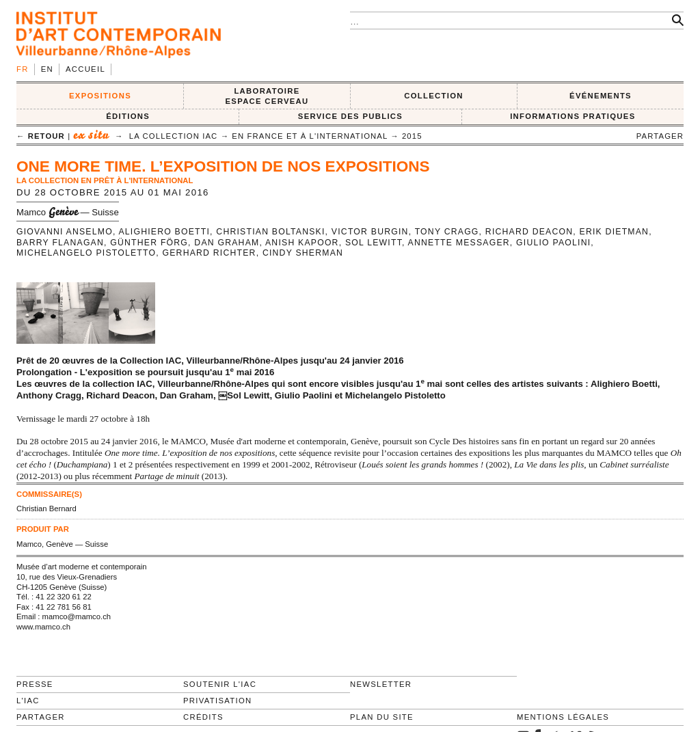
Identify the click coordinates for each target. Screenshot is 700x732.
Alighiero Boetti (164, 232)
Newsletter (381, 684)
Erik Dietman (615, 232)
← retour (41, 136)
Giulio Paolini (553, 243)
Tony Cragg (447, 232)
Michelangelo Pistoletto (86, 253)
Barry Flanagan (60, 243)
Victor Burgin (370, 232)
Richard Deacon (529, 232)
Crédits (203, 717)
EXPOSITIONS (100, 96)
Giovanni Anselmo (65, 232)
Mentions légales (563, 717)
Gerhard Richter (209, 253)
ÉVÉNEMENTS (601, 96)
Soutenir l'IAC (220, 684)
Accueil (85, 69)
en (47, 69)
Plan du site (382, 717)
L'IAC (28, 701)
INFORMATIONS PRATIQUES (573, 116)
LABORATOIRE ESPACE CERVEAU (267, 96)
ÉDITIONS (128, 116)
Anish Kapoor (302, 243)
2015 (412, 136)
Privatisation (218, 701)
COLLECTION (434, 96)
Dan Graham (227, 243)
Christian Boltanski (270, 232)
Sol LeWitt (374, 243)
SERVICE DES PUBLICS (350, 116)
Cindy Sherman (303, 253)
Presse (35, 684)
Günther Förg (149, 243)
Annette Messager (459, 243)
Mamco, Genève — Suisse (62, 544)
